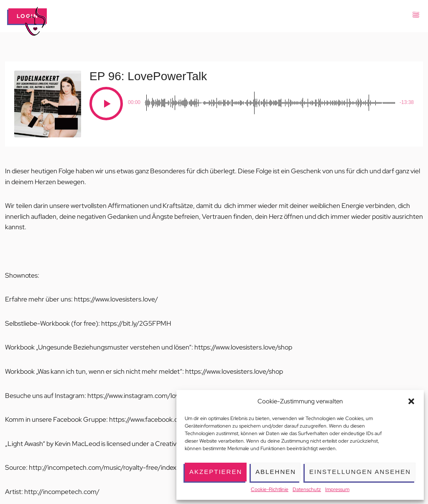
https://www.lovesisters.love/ (116, 299)
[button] (411, 401)
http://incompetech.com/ (62, 492)
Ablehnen (276, 472)
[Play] (106, 104)
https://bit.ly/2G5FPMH (136, 323)
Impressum (337, 489)
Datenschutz (307, 489)
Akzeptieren (216, 472)
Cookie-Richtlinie (270, 489)
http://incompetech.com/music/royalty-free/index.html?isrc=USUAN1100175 (142, 467)
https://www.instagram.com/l (130, 396)
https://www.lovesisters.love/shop (243, 347)
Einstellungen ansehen (360, 472)
